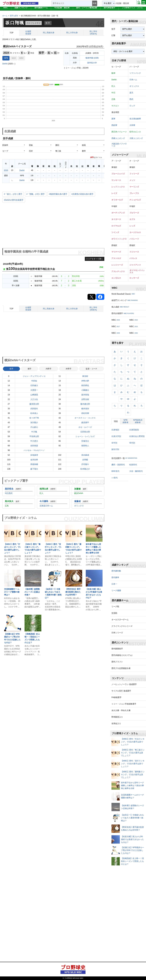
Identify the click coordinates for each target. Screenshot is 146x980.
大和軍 (132, 125)
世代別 (132, 443)
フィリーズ (134, 174)
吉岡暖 (85, 460)
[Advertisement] (53, 226)
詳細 (101, 267)
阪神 (113, 73)
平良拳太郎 (34, 436)
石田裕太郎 (85, 432)
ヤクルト (115, 106)
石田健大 (34, 385)
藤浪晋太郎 (34, 404)
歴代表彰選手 (109, 10)
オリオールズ (117, 200)
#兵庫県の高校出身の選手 (82, 194)
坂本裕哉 (85, 395)
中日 (113, 93)
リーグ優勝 (116, 591)
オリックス (134, 86)
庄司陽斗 (85, 464)
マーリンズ (134, 187)
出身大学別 (116, 436)
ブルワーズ (134, 213)
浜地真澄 (34, 455)
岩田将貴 (34, 446)
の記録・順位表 (122, 3)
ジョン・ (34, 376)
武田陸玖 (34, 409)
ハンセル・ (34, 450)
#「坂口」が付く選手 (13, 194)
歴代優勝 (41, 10)
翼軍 (113, 119)
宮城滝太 (85, 441)
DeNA (5, 64)
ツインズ (115, 232)
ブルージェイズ (118, 174)
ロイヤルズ (116, 226)
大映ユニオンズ (136, 138)
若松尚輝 (85, 413)
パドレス (133, 258)
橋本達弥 (85, 409)
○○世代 (115, 478)
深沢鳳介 (34, 423)
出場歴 (28, 33)
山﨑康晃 (34, 395)
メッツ (132, 180)
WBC (6, 10)
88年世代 (115, 471)
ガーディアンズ (118, 213)
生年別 (114, 443)
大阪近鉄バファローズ (119, 145)
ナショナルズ (135, 200)
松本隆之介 (85, 469)
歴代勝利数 (116, 571)
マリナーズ (116, 252)
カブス (132, 219)
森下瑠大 (34, 469)
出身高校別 (134, 430)
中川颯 (34, 432)
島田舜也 (85, 385)
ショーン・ (85, 436)
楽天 (131, 93)
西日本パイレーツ (119, 132)
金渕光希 (34, 460)
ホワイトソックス (119, 239)
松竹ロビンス (135, 132)
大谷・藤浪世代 (136, 471)
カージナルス (135, 232)
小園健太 (85, 390)
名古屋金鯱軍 (135, 119)
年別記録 (62, 10)
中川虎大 (34, 441)
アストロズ (116, 258)
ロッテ (132, 106)
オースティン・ (85, 418)
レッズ (132, 226)
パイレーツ (134, 239)
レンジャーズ (117, 265)
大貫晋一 (34, 390)
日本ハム (133, 80)
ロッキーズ (134, 278)
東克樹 (85, 376)
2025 (6, 170)
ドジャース (134, 252)
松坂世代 (133, 465)
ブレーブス (134, 193)
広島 (113, 99)
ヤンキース (116, 180)
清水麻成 (85, 455)
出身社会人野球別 (137, 436)
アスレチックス (118, 271)
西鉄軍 (114, 125)
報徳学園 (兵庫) (92, 58)
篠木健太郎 (85, 404)
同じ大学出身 (72, 33)
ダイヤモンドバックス (137, 271)
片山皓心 (34, 427)
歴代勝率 (115, 577)
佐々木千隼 (34, 418)
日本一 (114, 584)
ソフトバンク (135, 73)
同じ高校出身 (49, 33)
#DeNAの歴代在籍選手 (14, 200)
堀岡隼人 (85, 446)
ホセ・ (85, 427)
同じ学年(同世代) (93, 33)
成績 (21, 10)
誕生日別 (115, 449)
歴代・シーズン (87, 10)
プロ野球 (132, 10)
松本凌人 (34, 413)
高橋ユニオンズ (118, 138)
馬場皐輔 (34, 464)
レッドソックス (118, 187)
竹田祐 (34, 381)
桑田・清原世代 (118, 465)
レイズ (114, 193)
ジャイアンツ (135, 265)
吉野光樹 (85, 399)
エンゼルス (116, 278)
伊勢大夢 (85, 381)
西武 (131, 99)
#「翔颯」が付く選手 (36, 194)
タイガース (116, 219)
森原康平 (85, 423)
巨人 (113, 86)
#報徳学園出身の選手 (58, 194)
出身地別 (115, 430)
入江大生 (34, 399)
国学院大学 (92, 63)
